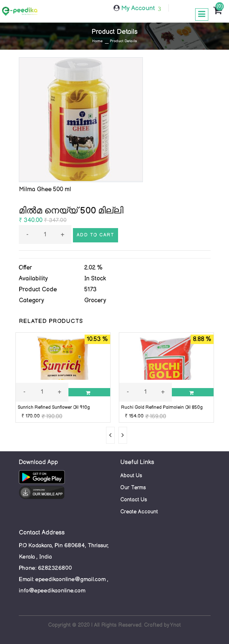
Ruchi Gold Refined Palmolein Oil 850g (162, 407)
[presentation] (110, 435)
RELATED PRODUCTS (51, 321)
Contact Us (134, 500)
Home (97, 41)
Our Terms (133, 488)
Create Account (139, 512)
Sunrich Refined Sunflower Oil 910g (54, 407)
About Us (131, 476)
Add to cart (96, 235)
